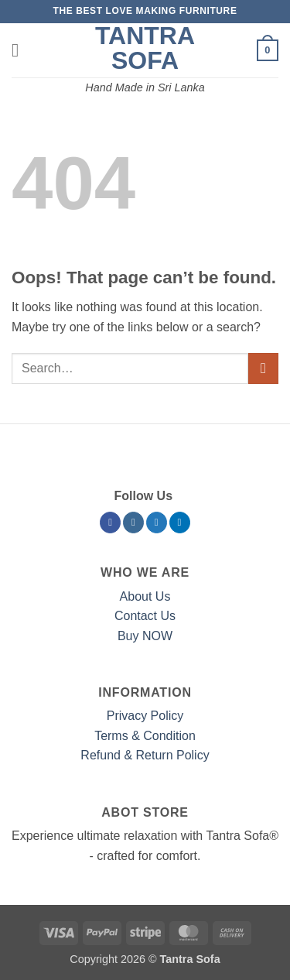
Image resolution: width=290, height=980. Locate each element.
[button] (21, 50)
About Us (145, 596)
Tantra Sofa (145, 48)
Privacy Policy (145, 716)
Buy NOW (145, 636)
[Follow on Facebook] (110, 523)
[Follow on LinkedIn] (180, 523)
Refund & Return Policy (145, 755)
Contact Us (145, 616)
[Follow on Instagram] (133, 523)
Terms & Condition (145, 736)
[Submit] (263, 368)
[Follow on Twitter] (157, 523)
